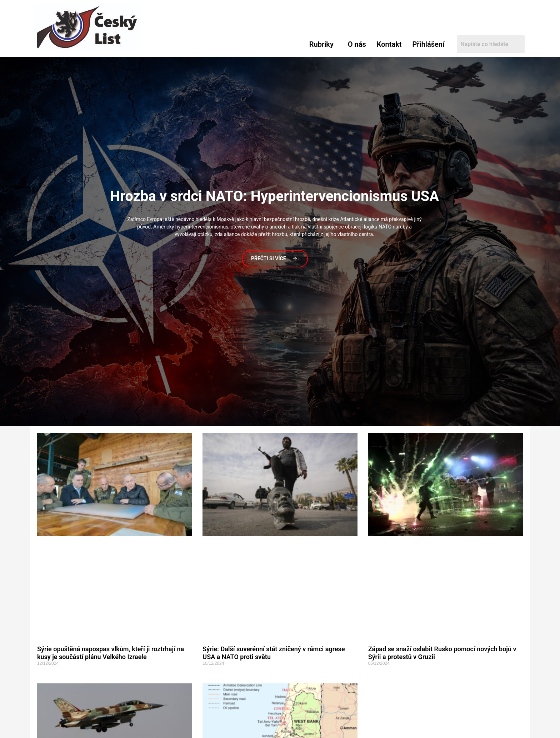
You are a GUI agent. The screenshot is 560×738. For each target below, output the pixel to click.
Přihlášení (428, 44)
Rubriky (321, 44)
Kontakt (389, 44)
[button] (323, 44)
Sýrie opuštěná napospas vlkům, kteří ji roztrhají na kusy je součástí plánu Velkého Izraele (111, 653)
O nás (357, 44)
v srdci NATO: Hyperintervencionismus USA (274, 196)
